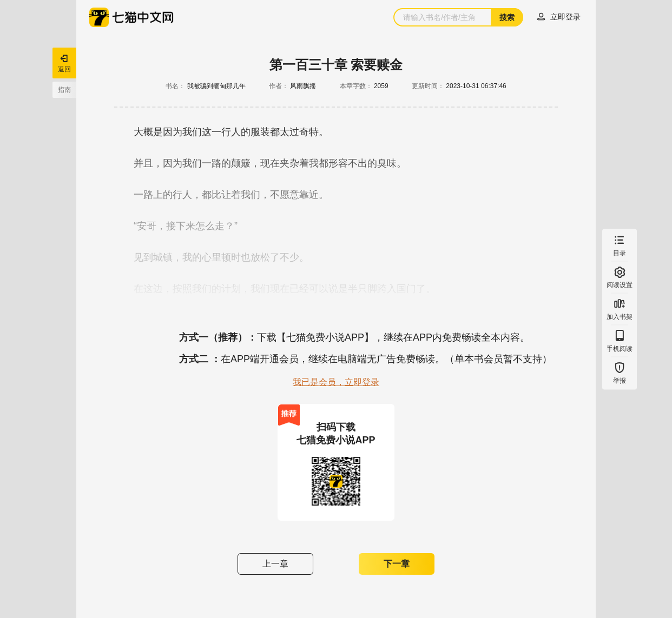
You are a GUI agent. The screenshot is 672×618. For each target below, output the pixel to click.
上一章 (275, 564)
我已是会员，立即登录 (336, 382)
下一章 (397, 564)
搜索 (507, 17)
